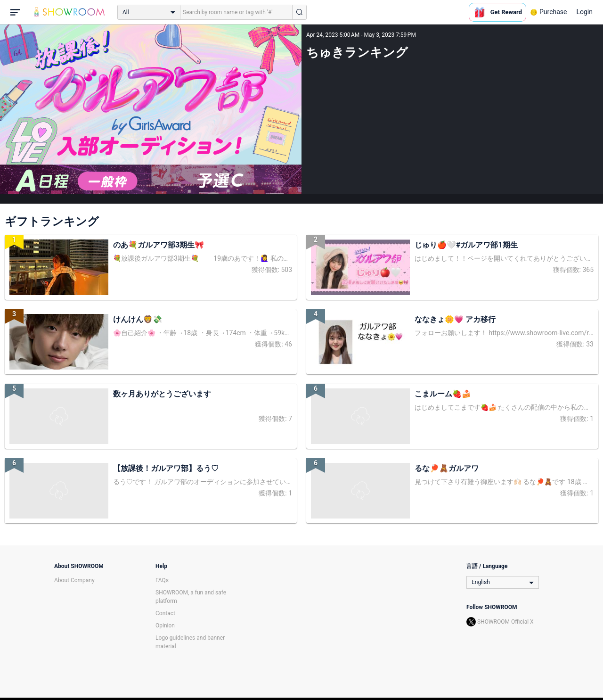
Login (584, 12)
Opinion (165, 626)
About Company (74, 580)
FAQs (162, 580)
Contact (165, 613)
